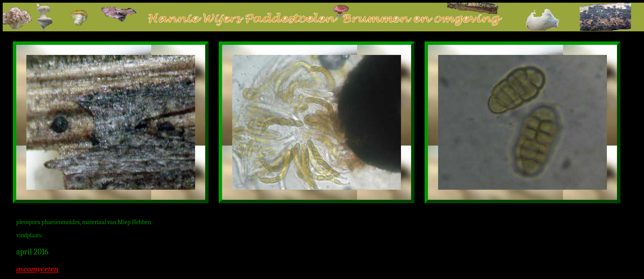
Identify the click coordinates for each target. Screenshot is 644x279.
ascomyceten (37, 269)
